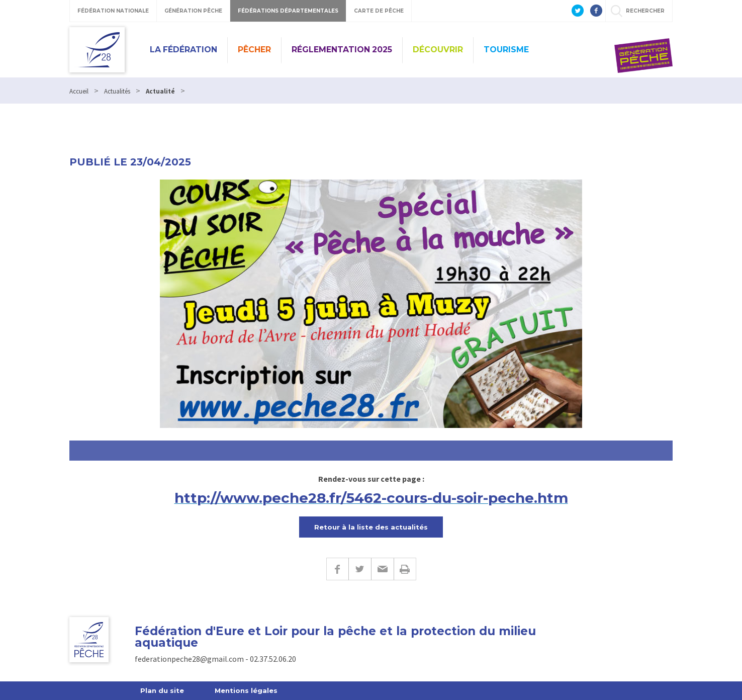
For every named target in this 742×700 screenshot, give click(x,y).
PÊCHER (254, 50)
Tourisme (506, 50)
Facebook (337, 569)
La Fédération (183, 50)
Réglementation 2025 (342, 50)
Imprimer (405, 569)
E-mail (382, 569)
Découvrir (438, 50)
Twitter (360, 569)
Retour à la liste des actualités (371, 527)
